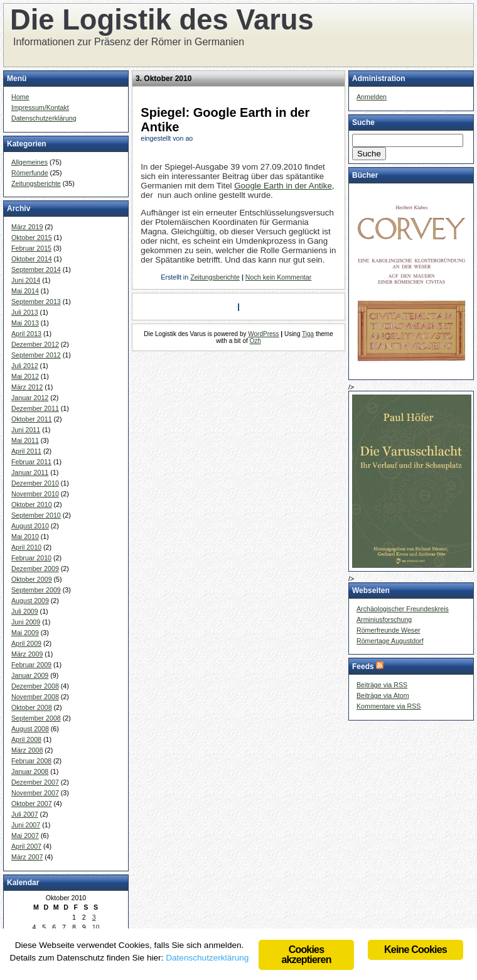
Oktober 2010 (32, 504)
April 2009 (26, 643)
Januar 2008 (30, 771)
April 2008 (26, 739)
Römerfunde (30, 173)
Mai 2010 (25, 536)
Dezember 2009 (35, 569)
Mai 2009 (25, 633)
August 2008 (30, 729)
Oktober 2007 (32, 803)
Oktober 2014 (32, 259)
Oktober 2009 (32, 579)
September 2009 (36, 590)
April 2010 (26, 547)
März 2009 (27, 654)
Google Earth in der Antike (283, 186)
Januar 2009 (30, 675)
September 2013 (36, 302)
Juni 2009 (26, 622)
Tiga (308, 334)
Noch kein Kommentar (278, 277)
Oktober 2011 (32, 419)
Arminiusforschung (384, 619)
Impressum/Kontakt (40, 107)
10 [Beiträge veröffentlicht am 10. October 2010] (96, 927)
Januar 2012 (30, 398)
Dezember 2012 (35, 344)
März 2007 (27, 857)
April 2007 (26, 846)
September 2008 (36, 718)
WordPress (263, 334)
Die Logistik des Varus (162, 20)
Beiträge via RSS (382, 685)
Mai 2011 (25, 440)
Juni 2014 (26, 280)
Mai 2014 (25, 291)
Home (20, 97)
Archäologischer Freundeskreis (403, 609)
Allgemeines (29, 162)
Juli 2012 (25, 366)
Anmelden (372, 97)
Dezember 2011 (35, 408)
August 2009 (30, 601)
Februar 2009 (31, 665)
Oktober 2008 (32, 707)
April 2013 (26, 334)
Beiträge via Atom (383, 695)
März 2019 (27, 227)
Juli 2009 (25, 611)
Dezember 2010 (35, 483)
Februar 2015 (31, 248)
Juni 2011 (26, 430)
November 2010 (35, 494)
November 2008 (35, 697)
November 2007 (35, 793)
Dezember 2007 (35, 782)
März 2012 (27, 387)
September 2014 (36, 269)
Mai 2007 (25, 836)
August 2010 (30, 526)
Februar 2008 (31, 761)
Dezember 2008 (35, 686)
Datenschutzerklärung (44, 118)
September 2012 (36, 355)
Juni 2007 (26, 825)
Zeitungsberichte (36, 183)
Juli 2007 (25, 814)
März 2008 (27, 750)
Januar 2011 (30, 472)
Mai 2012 (25, 376)
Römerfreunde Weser (389, 630)
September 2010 (36, 515)
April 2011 (26, 451)
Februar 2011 (31, 462)
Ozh (255, 341)
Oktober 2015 (32, 237)
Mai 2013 (25, 323)
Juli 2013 (25, 312)
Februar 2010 (31, 558)
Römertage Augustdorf (390, 641)
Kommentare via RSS (389, 706)
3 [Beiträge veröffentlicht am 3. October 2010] (94, 917)
